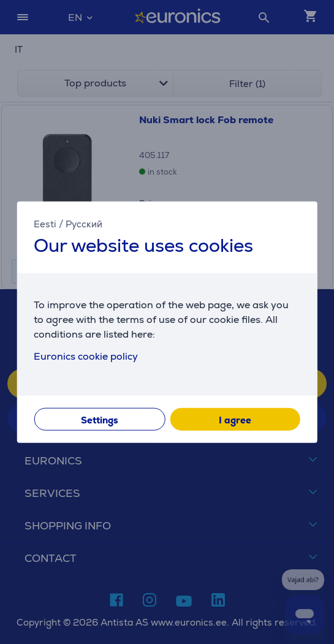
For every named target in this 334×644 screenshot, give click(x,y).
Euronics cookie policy (86, 356)
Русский (84, 223)
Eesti (45, 223)
